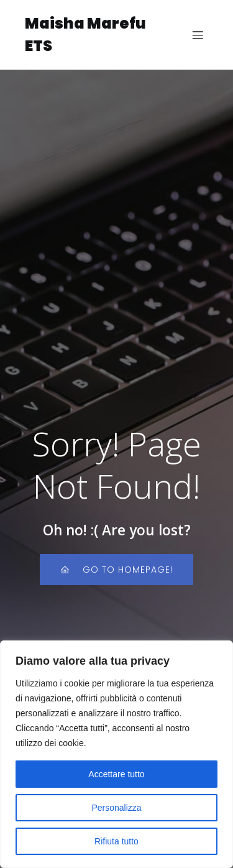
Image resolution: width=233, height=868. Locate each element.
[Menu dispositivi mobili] (198, 35)
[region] (116, 754)
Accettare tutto (116, 774)
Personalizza (116, 808)
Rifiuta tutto (116, 841)
